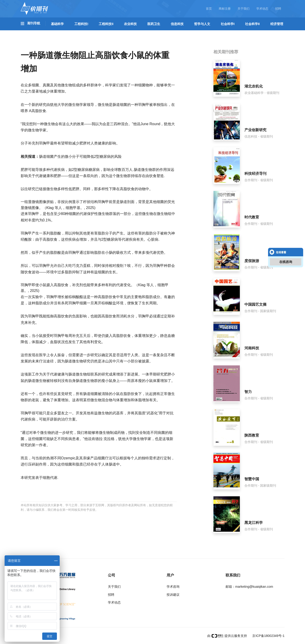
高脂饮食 (39, 111)
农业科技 (130, 24)
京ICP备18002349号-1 (268, 636)
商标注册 (225, 9)
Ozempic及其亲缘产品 (79, 458)
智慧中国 (252, 479)
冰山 (105, 361)
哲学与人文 (202, 24)
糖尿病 (94, 170)
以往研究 (28, 189)
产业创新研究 (255, 130)
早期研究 (157, 374)
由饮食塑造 (155, 176)
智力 (248, 392)
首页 (209, 9)
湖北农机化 (254, 86)
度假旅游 (252, 261)
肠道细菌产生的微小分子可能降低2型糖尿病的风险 (80, 157)
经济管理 (277, 24)
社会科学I (228, 24)
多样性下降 (107, 189)
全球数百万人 (122, 170)
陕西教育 (252, 435)
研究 (43, 105)
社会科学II (252, 24)
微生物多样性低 (59, 189)
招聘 (278, 9)
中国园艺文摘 (255, 304)
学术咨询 (173, 587)
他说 (137, 124)
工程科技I (81, 24)
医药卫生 (154, 24)
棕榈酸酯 (76, 297)
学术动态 (262, 9)
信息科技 (177, 24)
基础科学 (57, 24)
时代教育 (252, 217)
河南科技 (252, 348)
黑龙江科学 (254, 523)
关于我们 (243, 9)
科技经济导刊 (255, 174)
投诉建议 (173, 595)
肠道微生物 (74, 361)
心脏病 (153, 239)
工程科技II (106, 24)
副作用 (41, 464)
